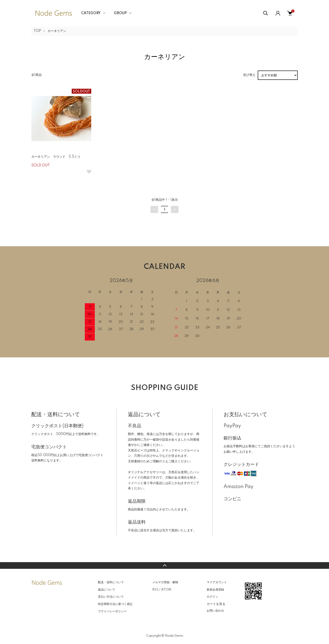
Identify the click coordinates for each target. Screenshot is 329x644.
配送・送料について (111, 582)
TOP (37, 31)
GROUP (120, 13)
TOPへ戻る (164, 565)
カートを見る (216, 604)
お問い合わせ (215, 611)
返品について (107, 590)
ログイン (212, 597)
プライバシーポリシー (112, 611)
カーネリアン (57, 31)
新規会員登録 (215, 590)
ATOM (166, 590)
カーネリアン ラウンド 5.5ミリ (56, 157)
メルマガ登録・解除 (165, 582)
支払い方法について (111, 597)
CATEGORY (91, 13)
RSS (155, 590)
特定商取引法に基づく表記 (115, 604)
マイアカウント (217, 582)
